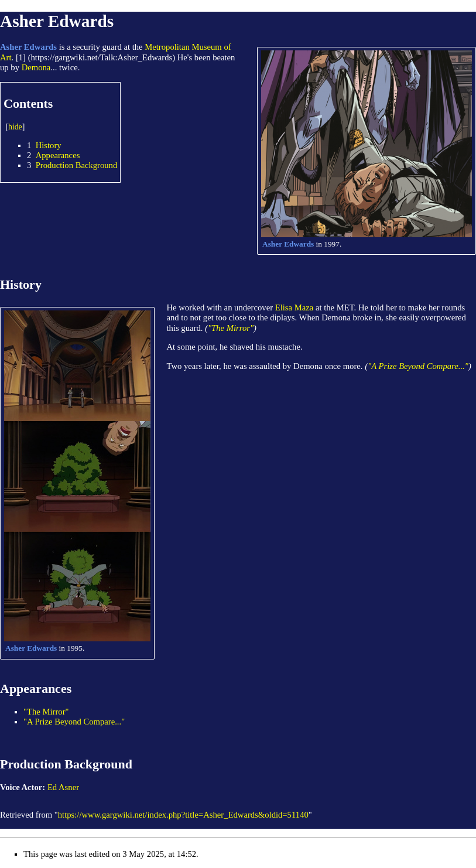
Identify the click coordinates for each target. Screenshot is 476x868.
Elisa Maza (294, 307)
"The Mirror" (231, 328)
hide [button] (15, 127)
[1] (21, 57)
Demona (36, 67)
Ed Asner (63, 787)
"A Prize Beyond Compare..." (418, 366)
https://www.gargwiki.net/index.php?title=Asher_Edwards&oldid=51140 (183, 815)
